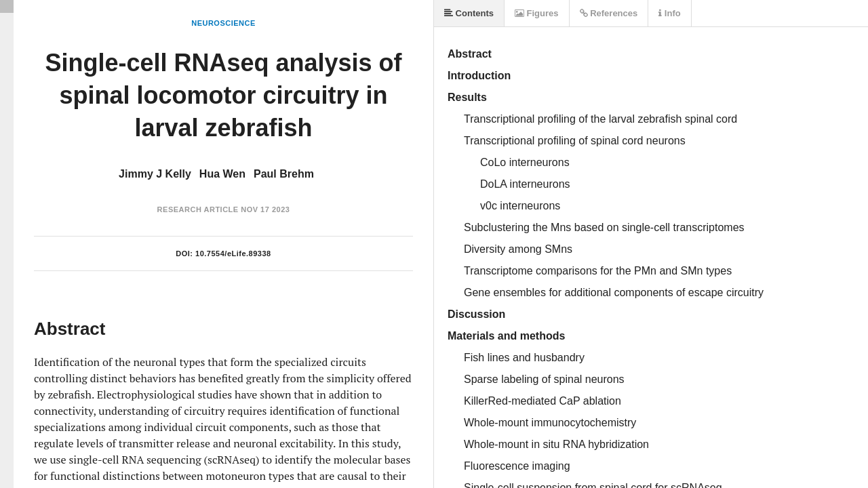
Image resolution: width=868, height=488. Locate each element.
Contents (469, 13)
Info (669, 13)
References (609, 13)
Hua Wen (222, 174)
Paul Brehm (284, 174)
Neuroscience (223, 23)
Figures (537, 13)
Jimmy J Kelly (155, 174)
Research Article (198, 209)
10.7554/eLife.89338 (233, 253)
